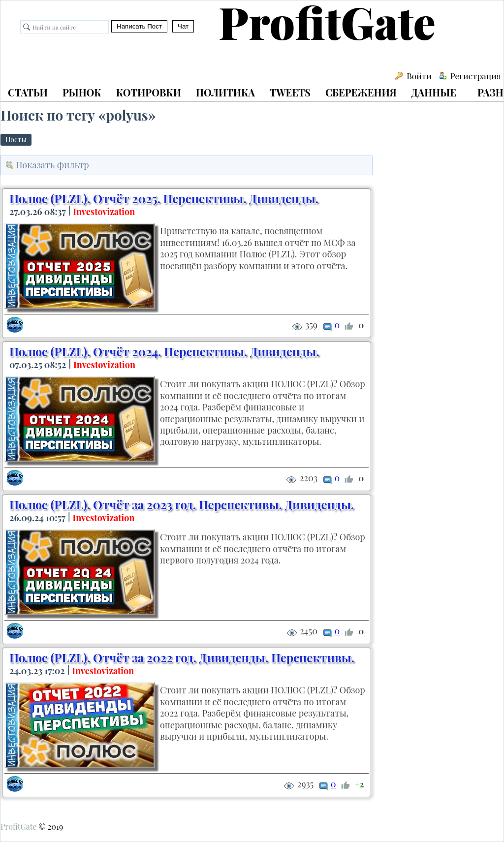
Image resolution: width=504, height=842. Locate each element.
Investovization (104, 212)
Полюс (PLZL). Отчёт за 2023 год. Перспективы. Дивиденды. (182, 504)
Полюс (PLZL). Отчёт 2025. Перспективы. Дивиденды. (164, 198)
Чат (183, 26)
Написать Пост (139, 26)
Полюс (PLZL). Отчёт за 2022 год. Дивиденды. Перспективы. (182, 657)
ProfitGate (18, 826)
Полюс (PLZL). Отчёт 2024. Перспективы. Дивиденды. (164, 351)
